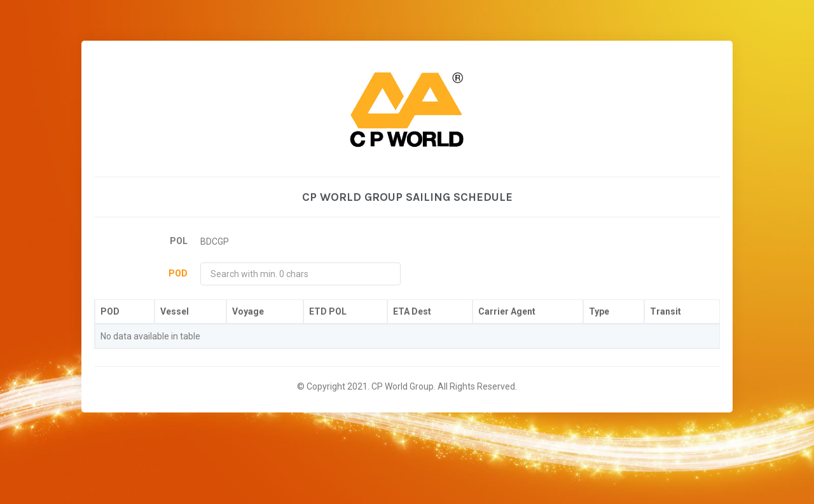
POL (179, 241)
